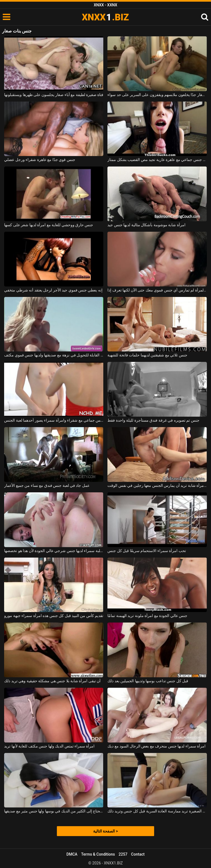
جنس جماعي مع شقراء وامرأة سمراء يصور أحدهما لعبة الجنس (54, 420)
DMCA (72, 854)
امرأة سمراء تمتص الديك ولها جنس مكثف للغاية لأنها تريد (49, 746)
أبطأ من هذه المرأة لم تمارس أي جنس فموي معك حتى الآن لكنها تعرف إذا (157, 290)
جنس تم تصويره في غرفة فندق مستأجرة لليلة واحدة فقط (153, 420)
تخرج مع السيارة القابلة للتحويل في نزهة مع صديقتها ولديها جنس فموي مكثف (54, 355)
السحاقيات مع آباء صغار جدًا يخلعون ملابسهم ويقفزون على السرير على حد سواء (157, 95)
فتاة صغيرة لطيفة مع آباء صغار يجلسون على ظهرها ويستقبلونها (54, 95)
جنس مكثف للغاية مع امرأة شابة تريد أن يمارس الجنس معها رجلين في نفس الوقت (157, 485)
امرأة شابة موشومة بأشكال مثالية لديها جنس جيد (146, 225)
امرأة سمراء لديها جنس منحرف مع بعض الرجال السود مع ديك (156, 746)
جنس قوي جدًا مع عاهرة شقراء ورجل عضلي (40, 160)
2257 (123, 854)
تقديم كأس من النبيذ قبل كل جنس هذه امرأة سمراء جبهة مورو (54, 616)
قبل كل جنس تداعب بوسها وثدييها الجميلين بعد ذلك (148, 681)
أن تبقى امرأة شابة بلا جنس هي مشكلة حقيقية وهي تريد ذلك (52, 681)
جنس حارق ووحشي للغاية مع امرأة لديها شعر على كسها (49, 225)
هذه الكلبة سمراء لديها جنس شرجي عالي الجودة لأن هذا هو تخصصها (54, 551)
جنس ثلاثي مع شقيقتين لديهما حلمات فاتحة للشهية (147, 355)
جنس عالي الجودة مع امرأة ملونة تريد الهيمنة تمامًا (147, 616)
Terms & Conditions (98, 854)
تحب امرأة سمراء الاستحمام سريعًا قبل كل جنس (147, 551)
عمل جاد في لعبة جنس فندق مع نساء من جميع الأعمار (47, 485)
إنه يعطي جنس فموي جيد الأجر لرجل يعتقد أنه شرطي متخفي (53, 290)
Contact (138, 854)
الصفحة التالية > (105, 831)
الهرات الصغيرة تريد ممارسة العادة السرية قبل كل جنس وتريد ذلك (157, 811)
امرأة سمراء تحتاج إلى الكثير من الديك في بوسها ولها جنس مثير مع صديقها (54, 811)
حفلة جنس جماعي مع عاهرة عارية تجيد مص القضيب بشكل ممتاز (157, 160)
